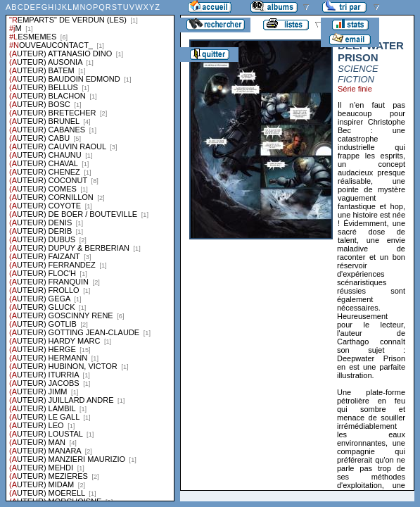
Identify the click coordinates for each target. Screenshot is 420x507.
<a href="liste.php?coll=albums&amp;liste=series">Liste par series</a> (90, 251)
